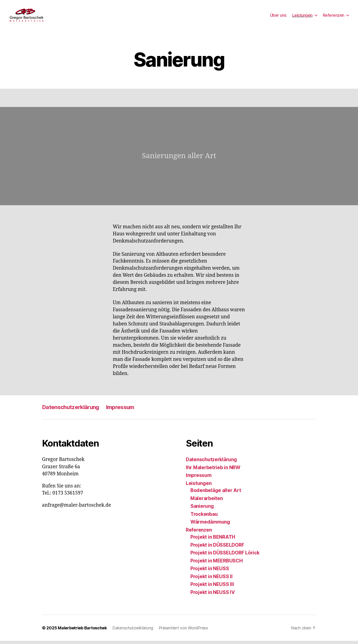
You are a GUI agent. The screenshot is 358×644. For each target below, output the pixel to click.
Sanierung (202, 509)
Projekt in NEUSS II (212, 579)
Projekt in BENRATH (213, 540)
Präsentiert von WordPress (183, 631)
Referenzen (334, 17)
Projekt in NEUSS (210, 572)
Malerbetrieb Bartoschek (82, 631)
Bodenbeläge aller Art (216, 494)
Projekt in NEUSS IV (213, 595)
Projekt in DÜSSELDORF (217, 548)
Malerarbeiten (207, 501)
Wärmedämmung (210, 525)
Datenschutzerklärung (71, 410)
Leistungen (302, 17)
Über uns (278, 17)
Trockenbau (204, 517)
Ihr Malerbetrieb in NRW (213, 470)
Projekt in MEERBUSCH (217, 564)
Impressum (120, 410)
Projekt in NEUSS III (212, 587)
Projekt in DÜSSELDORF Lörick (225, 556)
